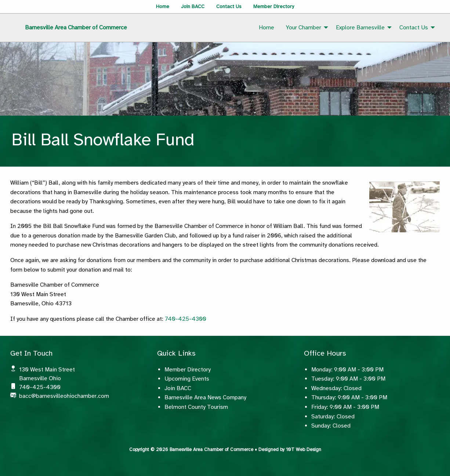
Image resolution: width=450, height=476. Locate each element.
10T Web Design (304, 450)
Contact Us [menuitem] (414, 28)
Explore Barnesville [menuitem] (360, 28)
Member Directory (274, 6)
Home (163, 6)
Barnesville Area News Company (205, 397)
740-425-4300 (186, 319)
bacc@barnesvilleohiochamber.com (64, 396)
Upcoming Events (187, 379)
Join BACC (193, 6)
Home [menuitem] (266, 28)
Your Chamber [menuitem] (304, 28)
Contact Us (229, 6)
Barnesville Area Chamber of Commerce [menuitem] (76, 28)
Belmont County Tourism (196, 407)
